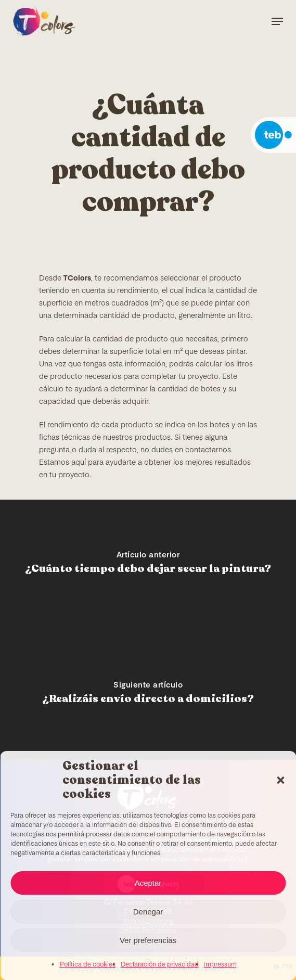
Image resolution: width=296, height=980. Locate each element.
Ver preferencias (148, 940)
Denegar (148, 912)
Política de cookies (88, 965)
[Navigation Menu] (277, 21)
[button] (280, 780)
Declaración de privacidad (160, 965)
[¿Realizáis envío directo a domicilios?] (148, 695)
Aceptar (148, 883)
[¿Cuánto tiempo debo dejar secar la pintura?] (148, 565)
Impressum (220, 965)
